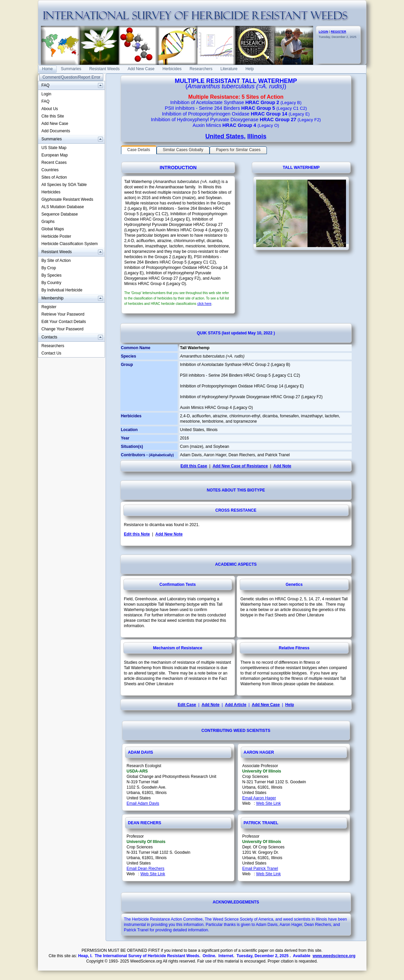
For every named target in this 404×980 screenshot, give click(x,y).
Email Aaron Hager (259, 798)
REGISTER (339, 32)
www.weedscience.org (334, 956)
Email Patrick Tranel (260, 869)
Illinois (257, 136)
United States (224, 136)
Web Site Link (269, 803)
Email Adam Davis (143, 803)
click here (204, 304)
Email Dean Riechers (146, 869)
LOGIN (324, 32)
